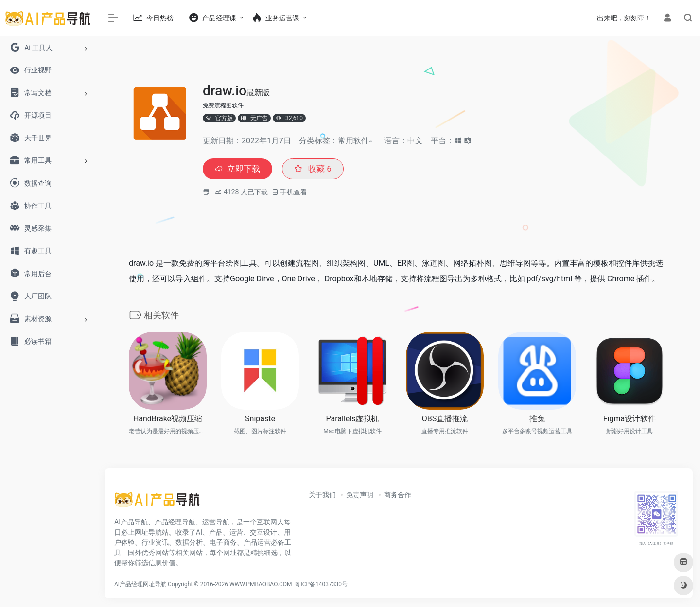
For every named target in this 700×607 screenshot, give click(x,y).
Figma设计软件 (630, 420)
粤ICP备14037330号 (321, 585)
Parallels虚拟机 (353, 420)
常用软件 (353, 141)
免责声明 (360, 496)
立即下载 (239, 169)
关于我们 (322, 496)
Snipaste (260, 420)
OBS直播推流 (445, 420)
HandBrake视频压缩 (168, 420)
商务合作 (398, 496)
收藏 (316, 169)
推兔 (537, 420)
